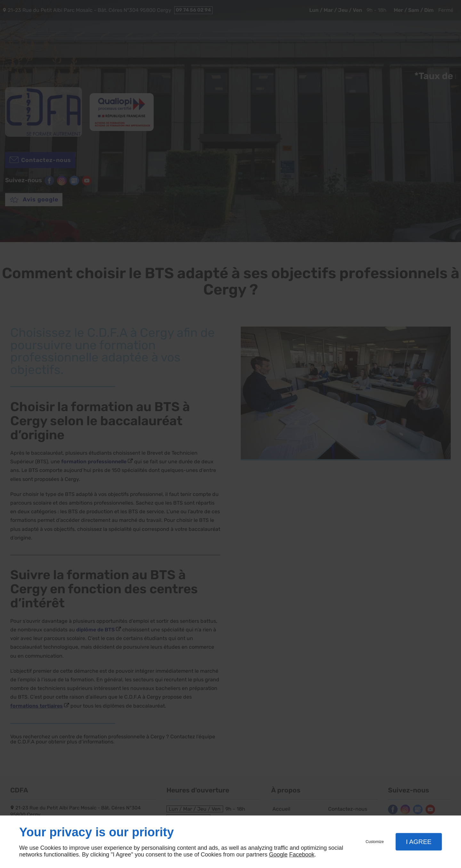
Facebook (302, 855)
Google (278, 855)
